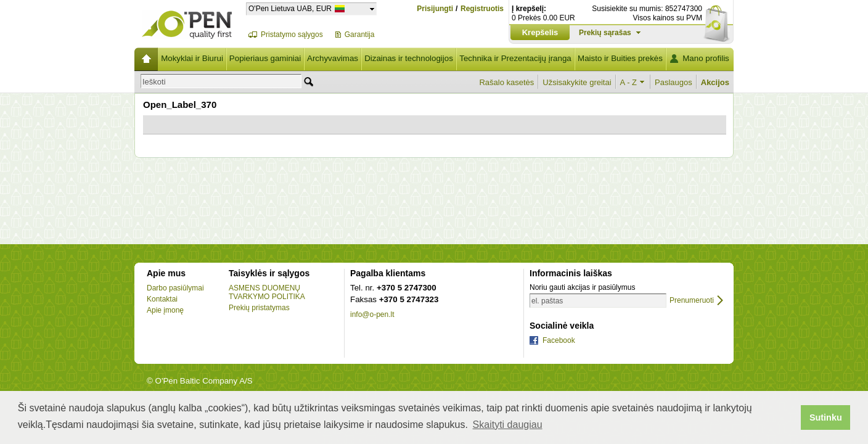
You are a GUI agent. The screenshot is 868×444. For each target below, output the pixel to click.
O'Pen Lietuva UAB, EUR (290, 8)
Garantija (360, 35)
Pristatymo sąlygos (292, 35)
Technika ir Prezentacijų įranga (515, 58)
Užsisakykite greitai (577, 82)
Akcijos (715, 82)
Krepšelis (540, 32)
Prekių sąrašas (605, 33)
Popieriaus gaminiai (265, 58)
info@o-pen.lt (372, 314)
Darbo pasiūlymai (175, 288)
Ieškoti (154, 82)
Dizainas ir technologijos (409, 58)
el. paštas (547, 301)
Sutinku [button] (826, 417)
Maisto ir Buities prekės (620, 58)
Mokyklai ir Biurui (192, 58)
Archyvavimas (333, 58)
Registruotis (482, 9)
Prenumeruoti (692, 301)
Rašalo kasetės (506, 82)
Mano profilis (706, 58)
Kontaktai (162, 299)
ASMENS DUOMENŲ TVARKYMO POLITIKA (267, 292)
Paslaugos (674, 82)
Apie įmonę (165, 310)
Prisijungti (435, 9)
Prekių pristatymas (259, 308)
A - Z (628, 82)
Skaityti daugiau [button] (508, 425)
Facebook (559, 340)
